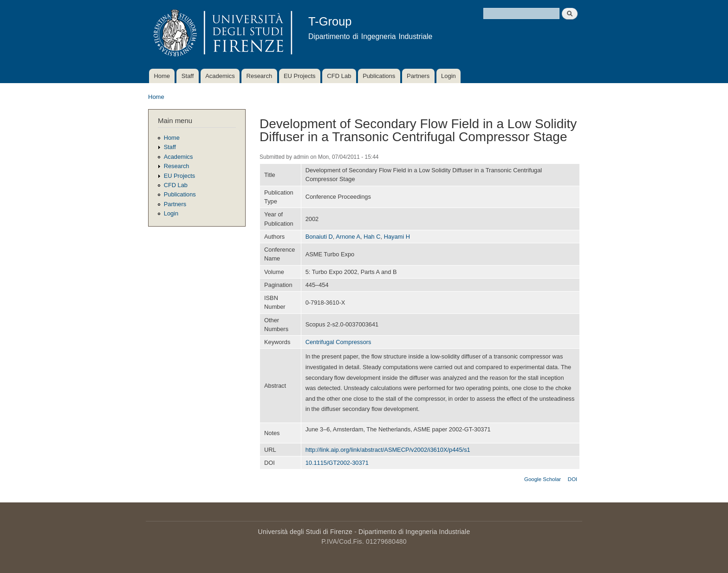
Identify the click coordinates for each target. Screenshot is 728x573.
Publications (379, 76)
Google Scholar (543, 479)
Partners (418, 76)
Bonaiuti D (319, 237)
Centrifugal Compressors (338, 342)
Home (162, 76)
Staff (188, 76)
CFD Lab (339, 76)
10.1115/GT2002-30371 (337, 463)
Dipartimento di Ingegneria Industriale (414, 532)
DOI (572, 479)
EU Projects (300, 76)
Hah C (372, 237)
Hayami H (397, 237)
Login (448, 76)
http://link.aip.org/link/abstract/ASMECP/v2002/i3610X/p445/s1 (388, 450)
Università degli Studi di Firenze (305, 532)
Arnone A (348, 237)
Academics (220, 76)
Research (260, 76)
